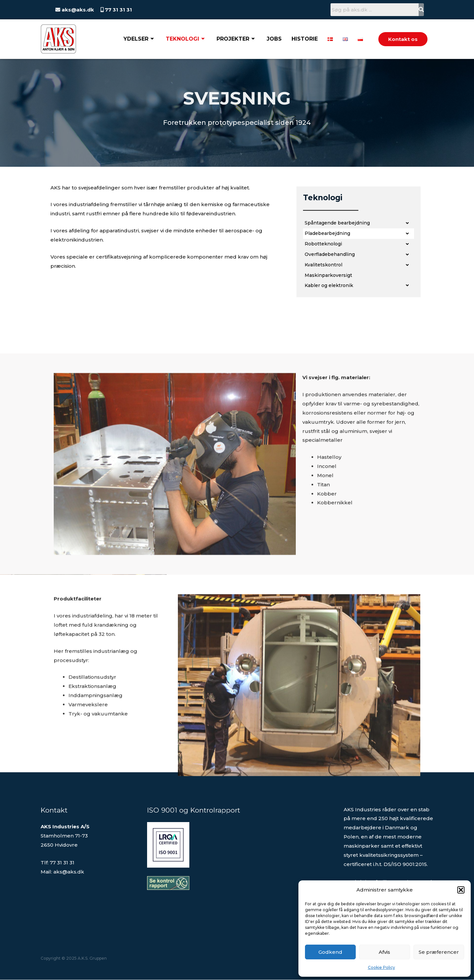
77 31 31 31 (118, 10)
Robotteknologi (359, 261)
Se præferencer (439, 952)
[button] (461, 890)
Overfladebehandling (359, 272)
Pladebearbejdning (359, 251)
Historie (305, 39)
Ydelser (139, 39)
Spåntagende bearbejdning (359, 240)
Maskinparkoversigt (330, 292)
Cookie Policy (381, 967)
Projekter (236, 39)
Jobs (274, 39)
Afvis (384, 952)
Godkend (330, 952)
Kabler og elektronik (359, 303)
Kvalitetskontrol (359, 282)
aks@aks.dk (77, 10)
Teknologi (185, 39)
